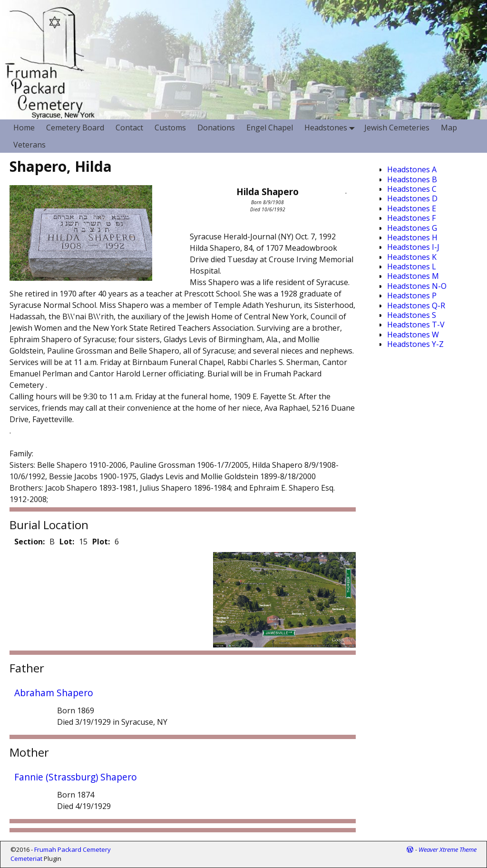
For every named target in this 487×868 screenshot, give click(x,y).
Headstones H (412, 237)
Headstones (331, 128)
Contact (129, 128)
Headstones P (412, 296)
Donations (216, 128)
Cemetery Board (75, 128)
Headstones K (412, 257)
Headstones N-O (417, 286)
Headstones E (412, 208)
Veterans (29, 145)
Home (24, 128)
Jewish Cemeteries (397, 128)
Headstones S (412, 315)
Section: (29, 542)
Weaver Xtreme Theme (448, 849)
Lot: (67, 542)
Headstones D (412, 198)
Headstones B (412, 179)
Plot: (101, 542)
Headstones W (413, 335)
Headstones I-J (413, 247)
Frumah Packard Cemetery (73, 849)
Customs (170, 128)
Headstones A (412, 169)
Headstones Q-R (416, 306)
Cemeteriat (26, 858)
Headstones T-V (416, 325)
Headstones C (412, 189)
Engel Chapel (270, 128)
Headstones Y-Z (415, 344)
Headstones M (413, 276)
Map (449, 128)
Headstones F (411, 218)
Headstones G (412, 228)
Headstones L (412, 266)
